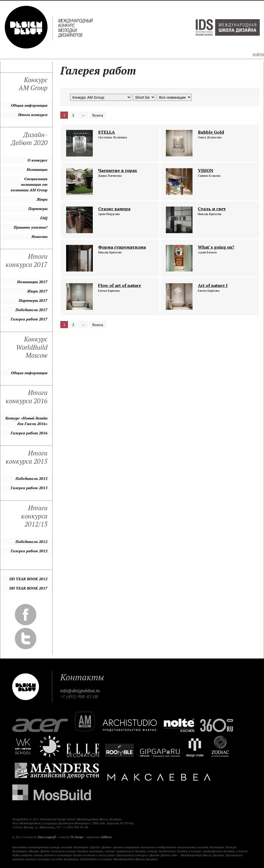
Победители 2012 (31, 542)
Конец (98, 115)
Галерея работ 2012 (29, 551)
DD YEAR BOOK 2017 (28, 588)
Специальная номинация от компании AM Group (29, 184)
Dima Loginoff (47, 837)
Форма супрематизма (122, 247)
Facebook (26, 615)
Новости (39, 236)
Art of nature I (213, 285)
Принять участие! (31, 227)
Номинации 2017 (32, 282)
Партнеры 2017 (33, 300)
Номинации (37, 169)
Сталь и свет (212, 209)
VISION (206, 170)
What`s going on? (216, 247)
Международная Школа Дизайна (228, 27)
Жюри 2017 (37, 291)
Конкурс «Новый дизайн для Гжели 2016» (26, 421)
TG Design (77, 837)
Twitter (26, 639)
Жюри (42, 199)
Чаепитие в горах (118, 170)
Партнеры (38, 209)
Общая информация (29, 105)
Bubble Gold (211, 132)
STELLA (107, 132)
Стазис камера (114, 209)
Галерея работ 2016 (29, 433)
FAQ (44, 218)
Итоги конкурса (33, 115)
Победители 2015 (31, 478)
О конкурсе (37, 160)
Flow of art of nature (120, 285)
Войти (258, 55)
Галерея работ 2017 (29, 319)
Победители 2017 (31, 310)
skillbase (106, 837)
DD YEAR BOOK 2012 (28, 579)
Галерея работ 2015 (29, 488)
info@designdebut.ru (80, 691)
